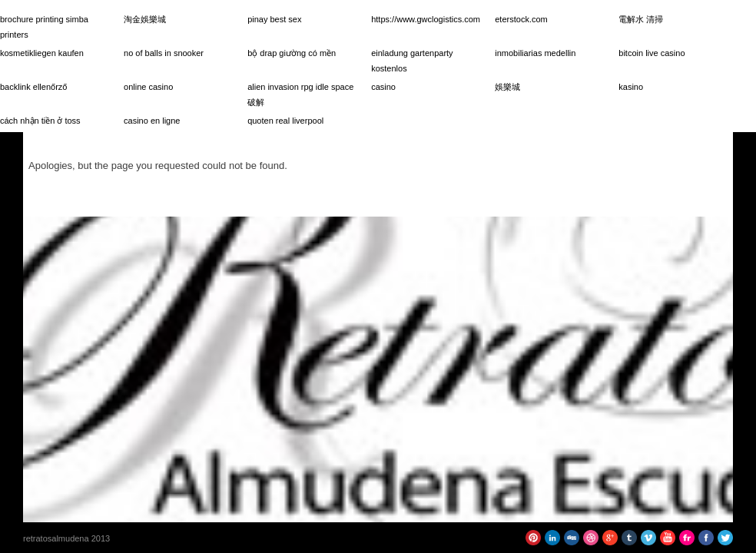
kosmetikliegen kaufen (42, 53)
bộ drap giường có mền (292, 53)
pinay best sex (274, 19)
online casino (148, 87)
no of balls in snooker (164, 53)
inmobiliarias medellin (535, 53)
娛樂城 (507, 87)
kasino (631, 87)
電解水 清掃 (641, 19)
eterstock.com (521, 19)
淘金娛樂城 (145, 19)
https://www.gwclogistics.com (426, 19)
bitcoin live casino (652, 53)
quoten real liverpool (285, 121)
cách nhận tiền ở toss (40, 121)
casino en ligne (152, 121)
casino (383, 87)
